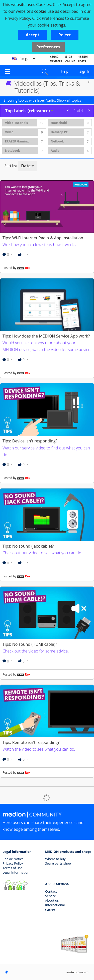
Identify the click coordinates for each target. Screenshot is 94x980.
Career (50, 910)
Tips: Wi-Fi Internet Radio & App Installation (43, 238)
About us (52, 900)
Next (88, 110)
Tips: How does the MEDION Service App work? (46, 336)
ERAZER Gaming (17, 141)
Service (51, 896)
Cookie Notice (13, 859)
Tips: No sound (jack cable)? (28, 546)
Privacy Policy (13, 863)
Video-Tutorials (16, 123)
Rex (28, 268)
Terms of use (12, 868)
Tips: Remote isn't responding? (31, 742)
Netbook (57, 141)
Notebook (12, 151)
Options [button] (89, 83)
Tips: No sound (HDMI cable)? (30, 644)
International (55, 905)
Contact (51, 891)
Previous (69, 110)
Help (65, 71)
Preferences (48, 47)
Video (9, 132)
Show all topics (69, 100)
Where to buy (55, 859)
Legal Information (16, 872)
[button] (33, 35)
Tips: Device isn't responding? (30, 441)
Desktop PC (59, 132)
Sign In (85, 71)
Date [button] (26, 166)
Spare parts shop (58, 863)
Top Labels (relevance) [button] (28, 111)
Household (59, 123)
